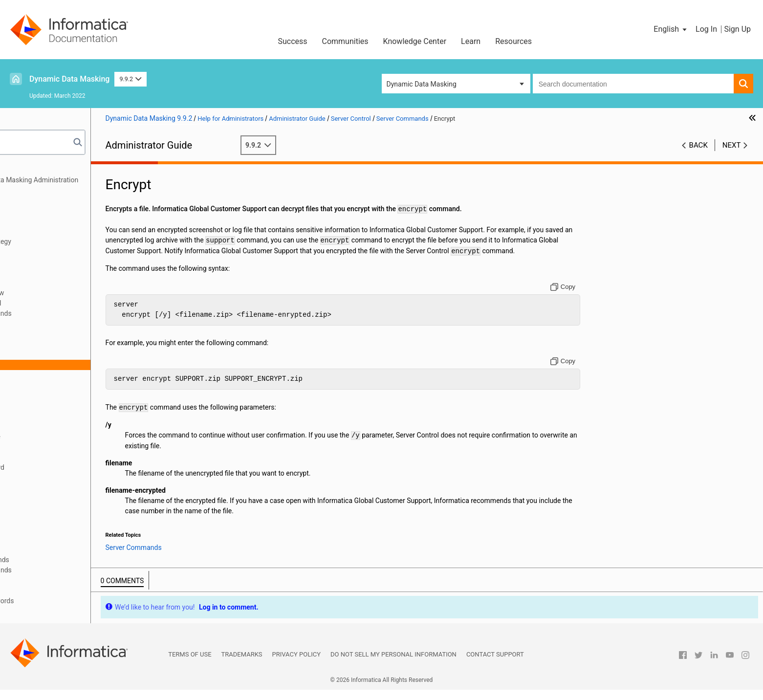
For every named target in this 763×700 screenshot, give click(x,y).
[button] (671, 29)
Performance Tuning (47, 580)
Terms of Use (190, 665)
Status (51, 508)
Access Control (39, 252)
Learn (471, 41)
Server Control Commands (71, 313)
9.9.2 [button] (130, 79)
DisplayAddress (65, 354)
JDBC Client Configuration (55, 221)
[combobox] (633, 84)
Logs (24, 262)
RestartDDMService (71, 437)
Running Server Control (66, 303)
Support (53, 539)
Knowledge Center (415, 41)
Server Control (38, 283)
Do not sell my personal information (393, 665)
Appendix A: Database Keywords (65, 601)
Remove (53, 395)
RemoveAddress (66, 406)
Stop (48, 519)
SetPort (52, 478)
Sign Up (737, 29)
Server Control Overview (67, 293)
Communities (345, 41)
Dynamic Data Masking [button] (422, 84)
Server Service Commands (71, 570)
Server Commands (59, 324)
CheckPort (57, 344)
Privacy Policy (296, 665)
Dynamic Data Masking (69, 79)
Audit (49, 334)
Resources (513, 41)
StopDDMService (66, 529)
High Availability (40, 272)
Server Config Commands (70, 560)
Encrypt (52, 365)
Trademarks (242, 665)
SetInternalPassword (73, 467)
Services (54, 447)
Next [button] (732, 145)
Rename (54, 416)
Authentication (38, 190)
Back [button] (698, 145)
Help (48, 375)
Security (28, 200)
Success (292, 41)
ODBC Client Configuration (56, 231)
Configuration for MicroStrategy (64, 241)
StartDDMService (67, 498)
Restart (52, 426)
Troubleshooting (41, 591)
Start (48, 488)
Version (53, 549)
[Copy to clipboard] (588, 297)
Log (47, 385)
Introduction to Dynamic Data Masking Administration (98, 180)
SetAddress (58, 457)
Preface (28, 170)
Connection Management (54, 211)
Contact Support (495, 665)
